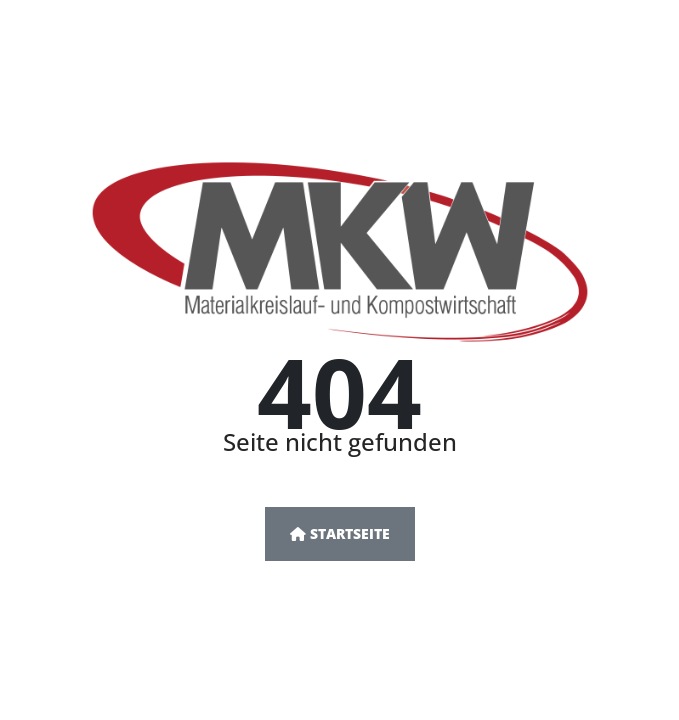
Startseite (340, 533)
